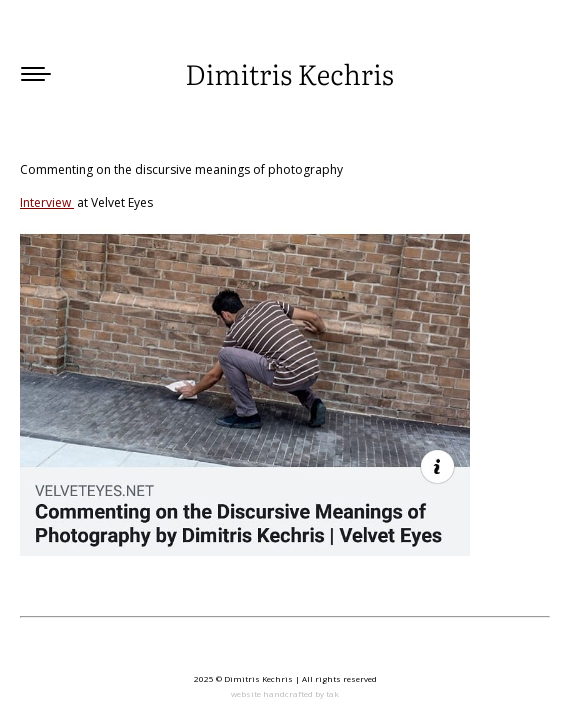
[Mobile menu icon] (36, 74)
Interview (47, 202)
